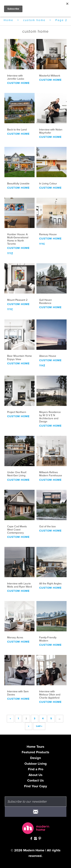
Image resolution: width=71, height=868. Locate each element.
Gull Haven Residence (46, 302)
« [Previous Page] (10, 719)
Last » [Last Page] (39, 726)
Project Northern (17, 412)
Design (35, 758)
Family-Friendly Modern (48, 639)
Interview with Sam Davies (18, 693)
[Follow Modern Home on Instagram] (35, 839)
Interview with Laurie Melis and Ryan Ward (19, 585)
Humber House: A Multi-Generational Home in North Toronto (18, 239)
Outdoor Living (36, 764)
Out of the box (47, 526)
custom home (34, 20)
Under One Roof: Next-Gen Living (17, 474)
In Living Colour (48, 184)
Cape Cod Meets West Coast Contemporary (17, 530)
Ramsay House (48, 234)
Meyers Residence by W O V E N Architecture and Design (50, 417)
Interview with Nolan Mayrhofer (51, 131)
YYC (42, 244)
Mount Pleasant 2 (17, 300)
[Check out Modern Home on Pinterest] (40, 839)
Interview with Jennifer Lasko (16, 77)
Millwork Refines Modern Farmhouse (51, 474)
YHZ (42, 365)
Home (8, 20)
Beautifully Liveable (18, 184)
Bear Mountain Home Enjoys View (19, 358)
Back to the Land (17, 130)
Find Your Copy (35, 786)
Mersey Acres (15, 638)
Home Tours (35, 747)
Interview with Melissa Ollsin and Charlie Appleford (50, 695)
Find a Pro (36, 769)
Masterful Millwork (50, 76)
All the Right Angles (50, 584)
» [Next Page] (29, 726)
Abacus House (48, 356)
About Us (35, 775)
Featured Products (35, 752)
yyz (10, 253)
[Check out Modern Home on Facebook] (31, 839)
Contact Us (35, 780)
